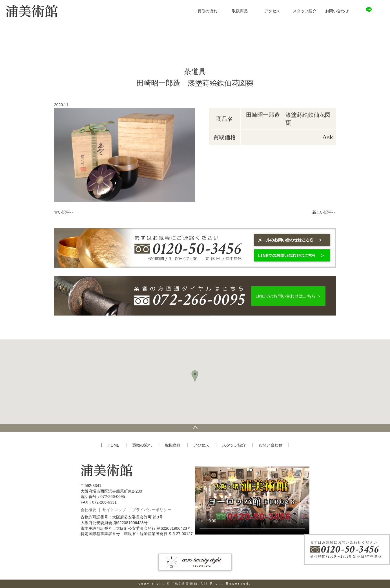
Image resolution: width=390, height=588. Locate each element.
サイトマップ (114, 510)
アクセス (272, 11)
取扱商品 (240, 11)
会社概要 (88, 510)
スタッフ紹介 (305, 11)
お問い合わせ (337, 11)
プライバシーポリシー (152, 510)
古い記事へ (64, 212)
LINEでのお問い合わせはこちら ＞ (288, 296)
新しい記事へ (324, 212)
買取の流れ (207, 11)
